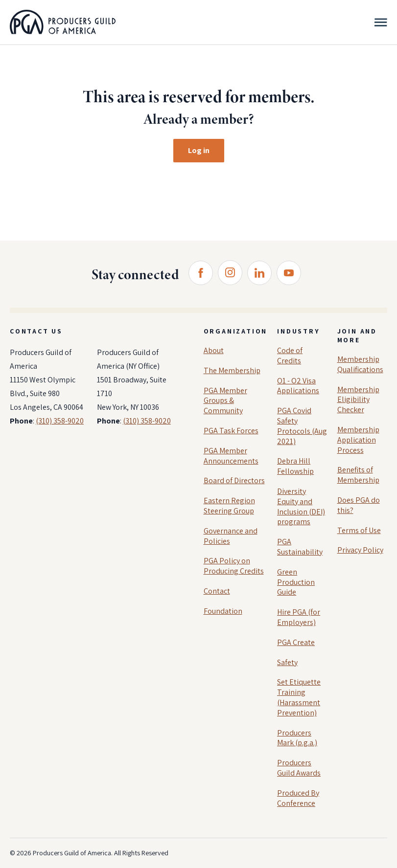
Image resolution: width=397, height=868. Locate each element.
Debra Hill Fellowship (295, 466)
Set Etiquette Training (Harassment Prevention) (299, 697)
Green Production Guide (296, 582)
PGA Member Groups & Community (225, 401)
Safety (287, 662)
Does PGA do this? (359, 505)
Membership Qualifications (360, 364)
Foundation (223, 611)
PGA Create (296, 642)
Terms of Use (359, 530)
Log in (199, 150)
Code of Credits (290, 356)
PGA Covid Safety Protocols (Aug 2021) (302, 426)
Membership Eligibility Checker (358, 400)
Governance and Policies (231, 536)
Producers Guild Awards (299, 768)
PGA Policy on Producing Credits (234, 566)
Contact (217, 591)
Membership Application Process (358, 440)
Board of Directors (234, 480)
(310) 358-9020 (60, 421)
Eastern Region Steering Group (229, 506)
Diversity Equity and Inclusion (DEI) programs (301, 506)
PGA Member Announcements (231, 456)
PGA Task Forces (231, 431)
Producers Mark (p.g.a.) (297, 738)
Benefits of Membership (358, 475)
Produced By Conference (298, 798)
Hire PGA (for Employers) (299, 617)
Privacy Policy (360, 550)
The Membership (232, 370)
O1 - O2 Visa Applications (298, 386)
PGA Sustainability (300, 547)
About (214, 350)
